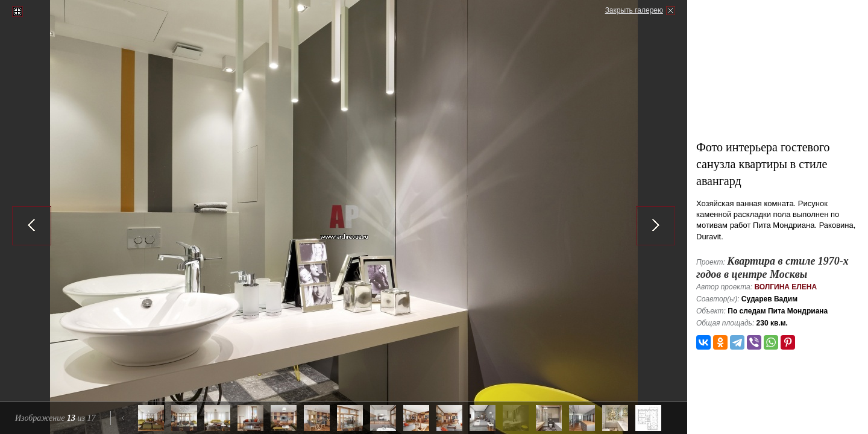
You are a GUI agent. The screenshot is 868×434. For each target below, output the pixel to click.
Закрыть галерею (634, 10)
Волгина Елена (785, 287)
